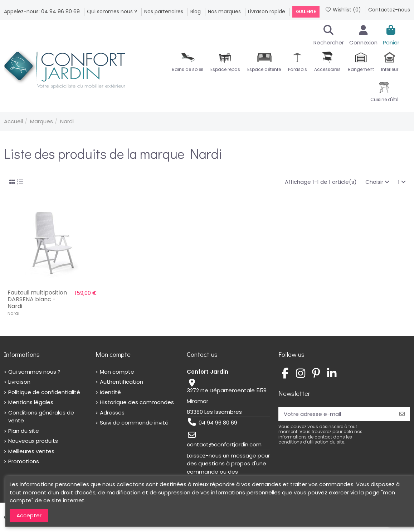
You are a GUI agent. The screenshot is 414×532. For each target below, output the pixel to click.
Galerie (306, 11)
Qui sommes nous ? (113, 11)
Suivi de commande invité (134, 423)
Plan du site (24, 431)
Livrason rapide (267, 11)
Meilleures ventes (31, 451)
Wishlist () (344, 10)
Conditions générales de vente (41, 417)
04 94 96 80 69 (218, 423)
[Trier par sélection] (377, 182)
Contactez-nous (389, 10)
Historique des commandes (137, 402)
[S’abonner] (402, 414)
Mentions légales (31, 402)
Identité (110, 392)
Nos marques (225, 11)
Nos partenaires (164, 11)
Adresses (112, 413)
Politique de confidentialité (44, 392)
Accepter (29, 515)
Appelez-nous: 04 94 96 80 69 (43, 11)
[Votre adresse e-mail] (336, 414)
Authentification (121, 382)
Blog (196, 11)
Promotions (24, 461)
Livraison (19, 382)
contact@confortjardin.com (224, 444)
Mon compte (117, 372)
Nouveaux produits (33, 441)
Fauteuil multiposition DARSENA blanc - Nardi (37, 299)
